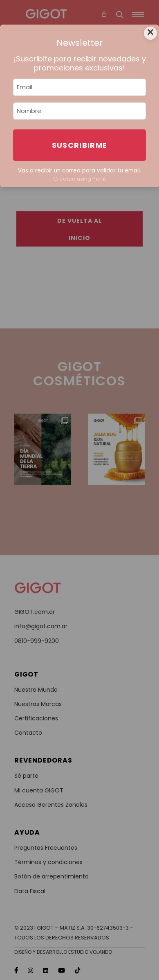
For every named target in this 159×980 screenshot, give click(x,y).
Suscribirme (80, 145)
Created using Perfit (79, 179)
